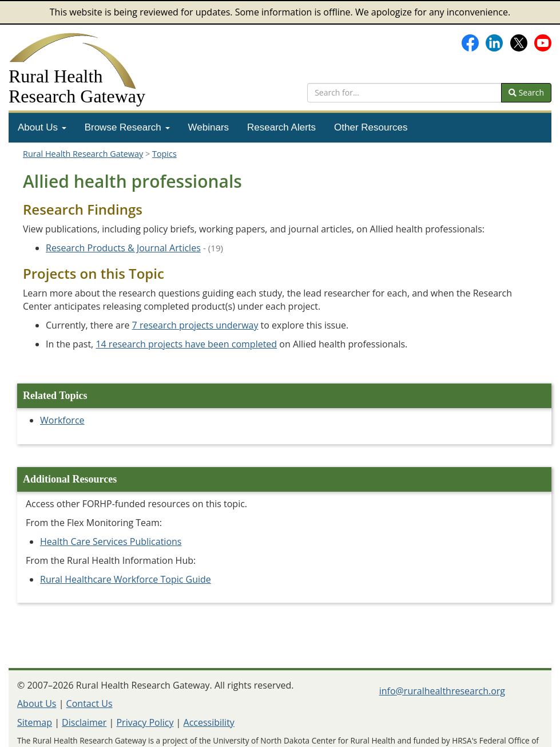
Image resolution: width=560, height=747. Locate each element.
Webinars (209, 127)
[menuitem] (42, 128)
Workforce (62, 420)
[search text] (404, 93)
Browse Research (127, 127)
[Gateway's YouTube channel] (543, 42)
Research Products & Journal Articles (123, 248)
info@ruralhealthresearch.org (442, 691)
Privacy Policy (145, 722)
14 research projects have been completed (186, 344)
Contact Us (90, 703)
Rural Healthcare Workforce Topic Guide (126, 579)
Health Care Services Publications (111, 542)
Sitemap (35, 722)
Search (526, 92)
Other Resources (371, 127)
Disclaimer (84, 722)
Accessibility (209, 722)
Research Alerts (281, 127)
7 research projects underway (195, 325)
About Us (42, 127)
